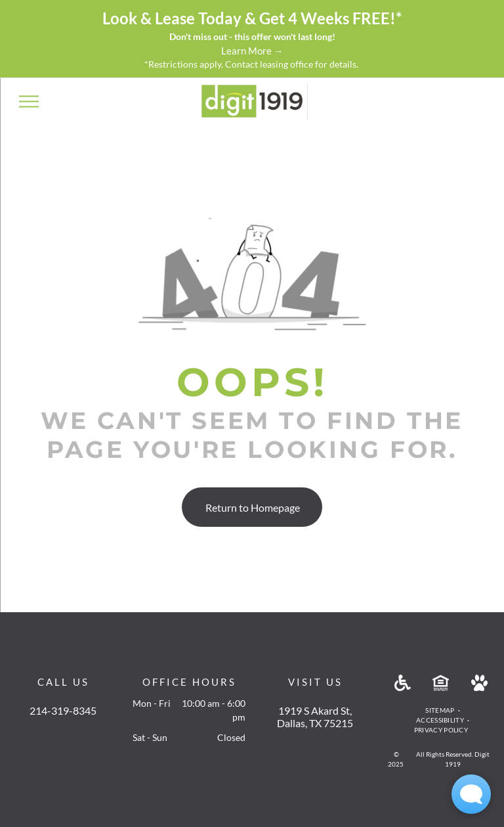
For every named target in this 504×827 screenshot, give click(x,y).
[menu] (29, 101)
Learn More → (252, 51)
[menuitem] (441, 710)
